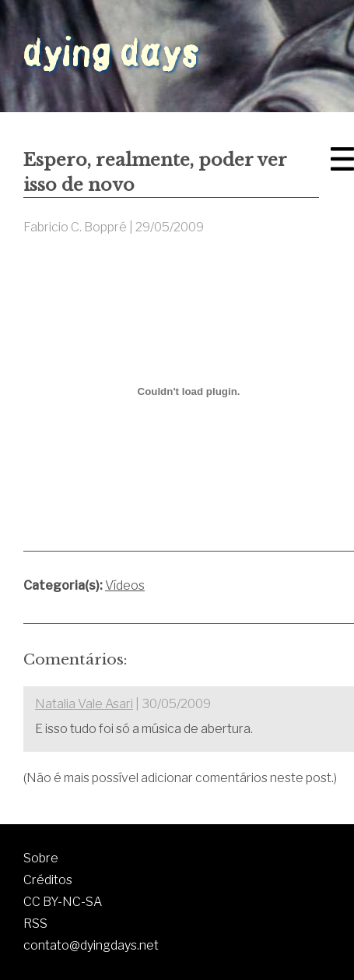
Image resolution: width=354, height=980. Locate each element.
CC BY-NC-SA (63, 902)
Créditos (48, 880)
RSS (35, 924)
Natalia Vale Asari (84, 704)
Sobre (41, 858)
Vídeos (125, 585)
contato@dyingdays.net (91, 945)
